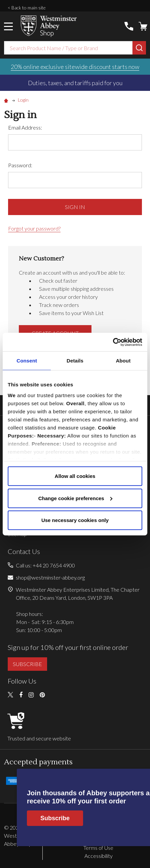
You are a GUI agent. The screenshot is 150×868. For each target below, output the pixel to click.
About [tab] (123, 361)
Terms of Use (98, 848)
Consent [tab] (27, 361)
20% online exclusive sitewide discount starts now (75, 67)
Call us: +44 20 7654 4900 (45, 565)
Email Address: (25, 127)
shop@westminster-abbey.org (50, 577)
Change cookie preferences (75, 498)
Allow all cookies (75, 476)
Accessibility (99, 856)
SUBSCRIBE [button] (27, 664)
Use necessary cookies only (75, 520)
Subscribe (55, 818)
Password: (20, 165)
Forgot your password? (34, 228)
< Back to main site (27, 8)
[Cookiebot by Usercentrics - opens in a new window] (113, 342)
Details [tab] (75, 361)
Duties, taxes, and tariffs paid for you (75, 83)
